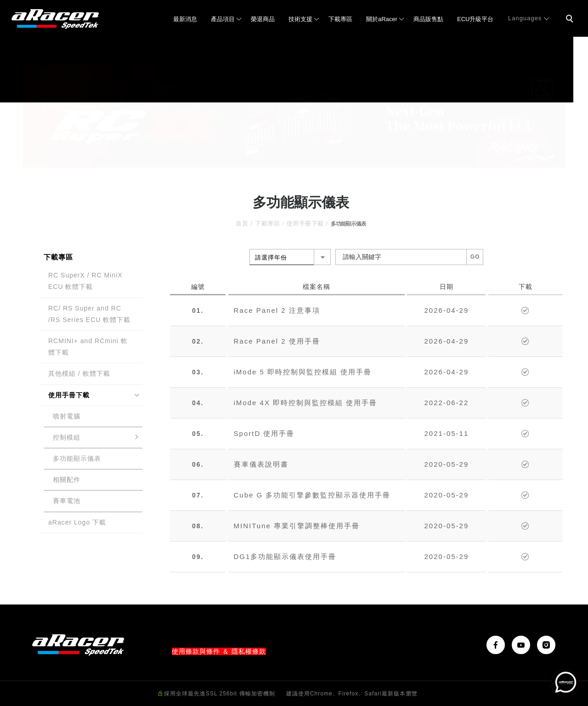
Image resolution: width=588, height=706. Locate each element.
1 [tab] (280, 159)
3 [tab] (308, 159)
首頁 (242, 223)
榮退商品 (263, 19)
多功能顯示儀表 (77, 458)
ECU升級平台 (475, 19)
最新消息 (185, 19)
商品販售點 (428, 19)
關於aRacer (382, 19)
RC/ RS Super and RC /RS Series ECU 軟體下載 (89, 314)
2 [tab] (294, 159)
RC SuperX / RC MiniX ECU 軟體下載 (85, 281)
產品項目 (223, 19)
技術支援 (300, 19)
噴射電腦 (67, 416)
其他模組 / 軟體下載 (79, 373)
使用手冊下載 (305, 223)
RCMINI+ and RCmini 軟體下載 (88, 347)
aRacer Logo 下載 (77, 522)
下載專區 (340, 19)
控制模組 (67, 437)
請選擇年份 (271, 257)
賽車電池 (67, 501)
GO (475, 257)
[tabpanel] (294, 116)
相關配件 (67, 480)
